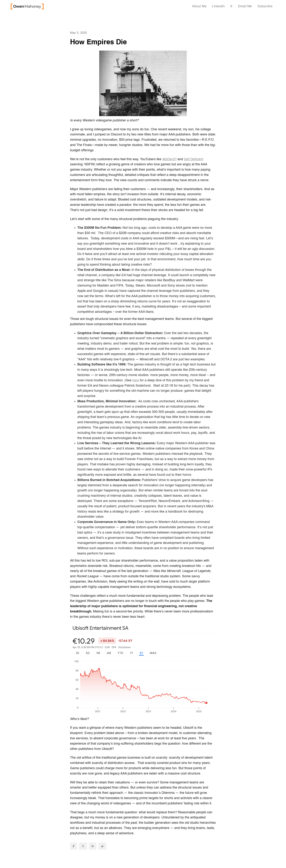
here (136, 380)
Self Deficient (194, 159)
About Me (199, 6)
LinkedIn (218, 6)
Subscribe (265, 6)
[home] (27, 6)
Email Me (245, 6)
